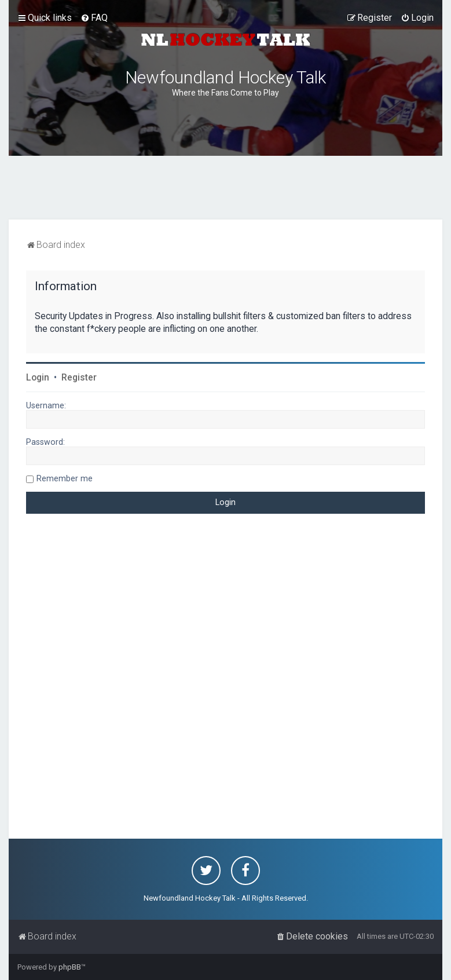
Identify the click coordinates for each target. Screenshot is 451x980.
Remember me (65, 478)
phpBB (70, 967)
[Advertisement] (226, 188)
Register (79, 378)
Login (38, 378)
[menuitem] (94, 18)
